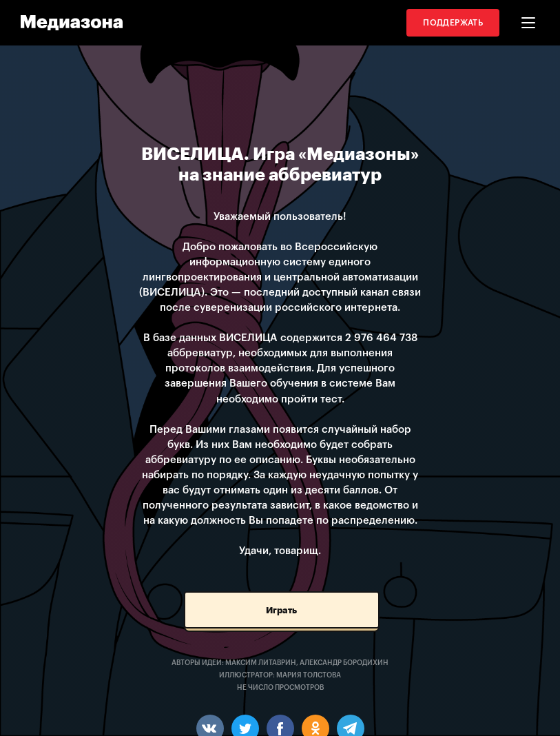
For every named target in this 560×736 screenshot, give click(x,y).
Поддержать (453, 23)
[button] (528, 23)
